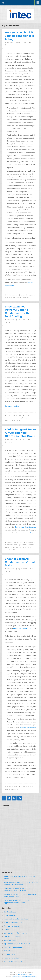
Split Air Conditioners (14, 415)
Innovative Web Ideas (25, 975)
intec (14, 421)
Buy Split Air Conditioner (21, 298)
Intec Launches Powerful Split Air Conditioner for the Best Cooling (18, 311)
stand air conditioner (22, 628)
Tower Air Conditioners (14, 542)
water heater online (11, 958)
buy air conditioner (24, 545)
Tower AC (12, 550)
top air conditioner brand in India (17, 944)
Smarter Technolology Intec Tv (15, 933)
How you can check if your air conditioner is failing (19, 36)
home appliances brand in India (16, 919)
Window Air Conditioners (14, 961)
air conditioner (26, 295)
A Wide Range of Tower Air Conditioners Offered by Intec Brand (20, 433)
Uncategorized (9, 954)
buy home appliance (20, 418)
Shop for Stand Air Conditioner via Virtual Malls (20, 562)
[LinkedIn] (14, 798)
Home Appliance (10, 915)
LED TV (6, 930)
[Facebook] (4, 798)
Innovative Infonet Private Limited (25, 977)
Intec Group (10, 42)
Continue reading (13, 406)
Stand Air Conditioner (12, 940)
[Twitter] (9, 798)
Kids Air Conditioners (12, 926)
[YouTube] (20, 798)
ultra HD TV (8, 951)
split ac (18, 421)
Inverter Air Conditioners (14, 922)
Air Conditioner (12, 295)
